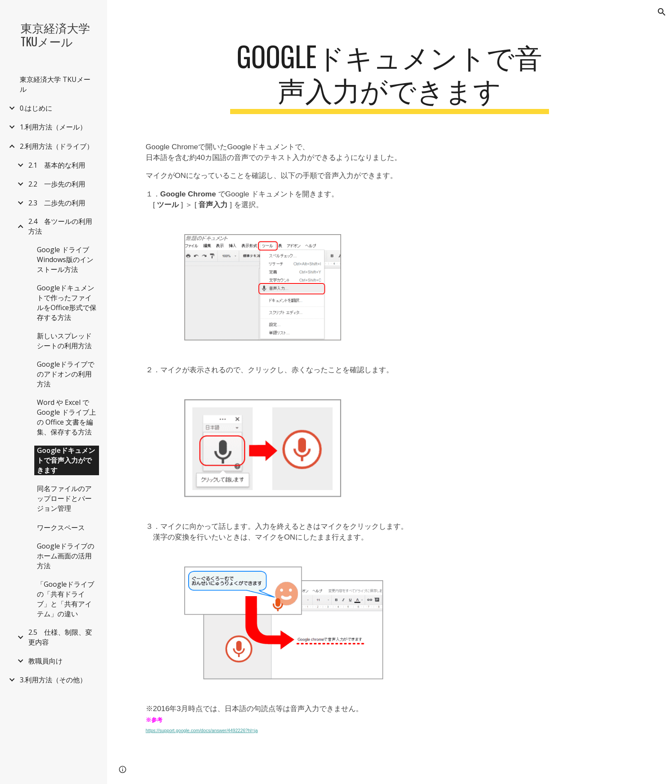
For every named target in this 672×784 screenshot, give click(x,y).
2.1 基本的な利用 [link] (57, 165)
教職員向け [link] (45, 661)
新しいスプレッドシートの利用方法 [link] (64, 341)
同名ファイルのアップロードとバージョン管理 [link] (64, 498)
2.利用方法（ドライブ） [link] (57, 146)
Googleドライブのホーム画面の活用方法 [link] (66, 556)
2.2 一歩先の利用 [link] (57, 184)
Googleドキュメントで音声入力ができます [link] (66, 460)
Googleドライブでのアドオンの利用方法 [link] (66, 374)
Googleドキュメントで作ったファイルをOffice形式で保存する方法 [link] (67, 303)
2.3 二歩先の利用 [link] (57, 203)
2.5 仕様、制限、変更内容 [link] (60, 637)
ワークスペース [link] (61, 528)
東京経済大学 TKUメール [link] (55, 84)
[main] (390, 77)
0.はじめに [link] (36, 108)
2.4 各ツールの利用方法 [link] (60, 226)
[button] (662, 12)
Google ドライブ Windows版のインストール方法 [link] (66, 259)
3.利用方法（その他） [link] (53, 680)
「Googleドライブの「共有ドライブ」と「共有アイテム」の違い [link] (66, 599)
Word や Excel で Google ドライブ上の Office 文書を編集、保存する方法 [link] (66, 417)
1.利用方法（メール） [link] (53, 127)
